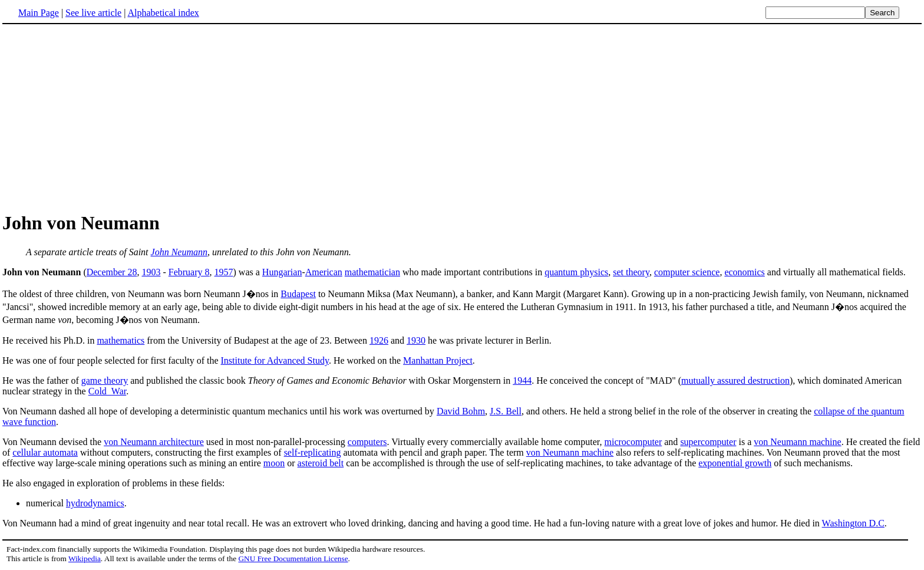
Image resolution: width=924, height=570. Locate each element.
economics (744, 272)
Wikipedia (85, 559)
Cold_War (107, 391)
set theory (631, 272)
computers (367, 442)
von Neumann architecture (154, 442)
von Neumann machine (797, 442)
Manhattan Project (438, 360)
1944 (522, 380)
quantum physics (576, 272)
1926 (379, 340)
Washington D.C (853, 523)
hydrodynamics (95, 503)
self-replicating (313, 452)
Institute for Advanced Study (275, 360)
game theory (105, 380)
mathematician (372, 272)
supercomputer (708, 442)
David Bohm (461, 411)
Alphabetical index (163, 13)
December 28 (112, 272)
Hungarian (282, 272)
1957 (224, 272)
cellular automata (45, 452)
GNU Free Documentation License (293, 559)
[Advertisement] (101, 117)
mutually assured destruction (735, 380)
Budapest (298, 294)
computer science (687, 272)
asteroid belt (321, 463)
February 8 (189, 272)
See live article (93, 13)
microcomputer (633, 442)
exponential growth (735, 463)
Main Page (39, 13)
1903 (151, 272)
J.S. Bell (506, 411)
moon (274, 463)
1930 (416, 340)
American (324, 272)
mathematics (121, 340)
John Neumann (179, 252)
